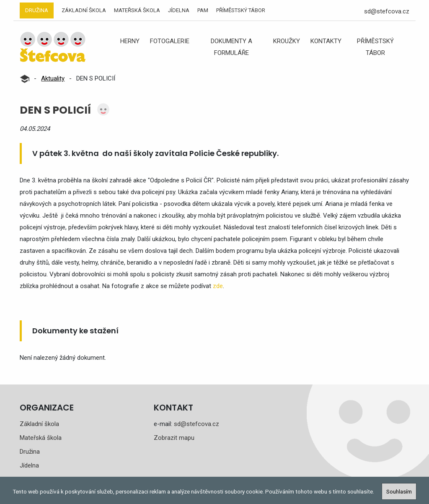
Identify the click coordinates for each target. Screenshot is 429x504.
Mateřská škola (137, 10)
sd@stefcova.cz (387, 11)
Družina (37, 10)
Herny (130, 41)
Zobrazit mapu (174, 438)
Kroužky (287, 41)
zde (218, 286)
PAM (203, 10)
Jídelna (179, 10)
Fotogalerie (170, 41)
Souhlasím (399, 491)
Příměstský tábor (241, 10)
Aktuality (53, 78)
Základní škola (84, 10)
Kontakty (326, 41)
